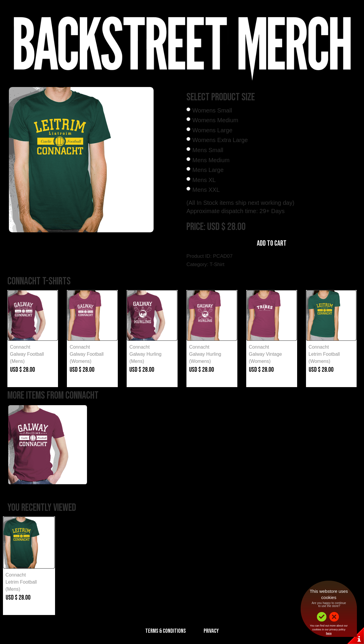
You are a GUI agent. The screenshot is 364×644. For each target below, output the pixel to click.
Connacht (20, 347)
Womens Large (212, 130)
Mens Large (208, 170)
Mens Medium (211, 160)
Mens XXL (206, 190)
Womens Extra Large (220, 140)
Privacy (211, 631)
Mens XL (204, 180)
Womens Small (212, 110)
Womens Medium (215, 120)
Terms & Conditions (166, 631)
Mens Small (208, 150)
